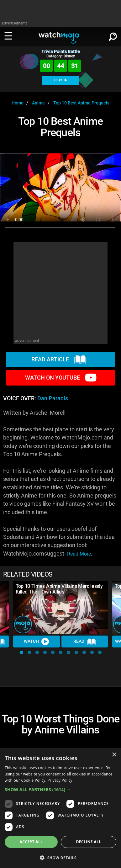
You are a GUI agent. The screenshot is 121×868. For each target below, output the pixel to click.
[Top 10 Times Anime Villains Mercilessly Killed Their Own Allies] (60, 608)
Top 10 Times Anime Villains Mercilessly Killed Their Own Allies (59, 589)
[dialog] (60, 808)
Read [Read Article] (85, 642)
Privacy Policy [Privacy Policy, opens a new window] (60, 780)
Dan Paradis (53, 398)
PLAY (60, 80)
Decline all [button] (89, 842)
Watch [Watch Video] (36, 642)
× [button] (114, 755)
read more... (81, 554)
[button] (21, 652)
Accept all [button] (31, 842)
